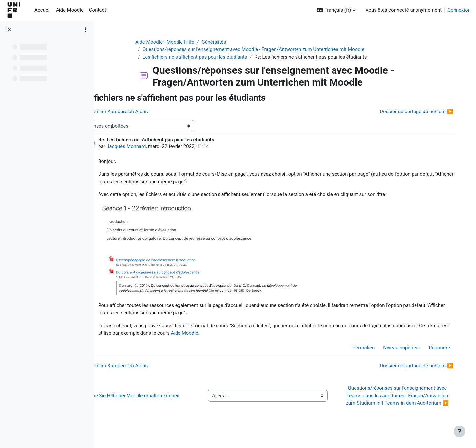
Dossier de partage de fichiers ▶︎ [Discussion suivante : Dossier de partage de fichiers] (412, 112)
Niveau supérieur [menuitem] (397, 349)
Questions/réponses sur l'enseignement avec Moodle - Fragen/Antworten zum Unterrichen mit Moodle (267, 50)
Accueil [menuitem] (42, 10)
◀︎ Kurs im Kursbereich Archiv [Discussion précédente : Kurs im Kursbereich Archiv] (145, 112)
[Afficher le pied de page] (459, 431)
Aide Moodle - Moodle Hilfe (178, 42)
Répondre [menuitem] (435, 349)
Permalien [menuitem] (359, 349)
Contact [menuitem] (98, 10)
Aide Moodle (273, 334)
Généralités (227, 42)
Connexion (459, 10)
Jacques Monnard (156, 147)
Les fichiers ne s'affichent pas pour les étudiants (208, 57)
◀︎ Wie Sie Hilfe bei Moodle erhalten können (160, 400)
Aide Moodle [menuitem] (70, 10)
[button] (336, 10)
